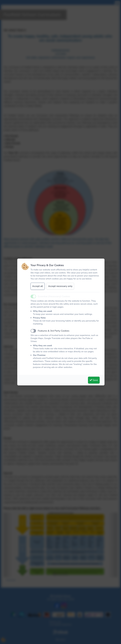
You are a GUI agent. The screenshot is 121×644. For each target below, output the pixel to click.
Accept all (38, 286)
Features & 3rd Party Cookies (54, 331)
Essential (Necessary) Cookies (54, 296)
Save (94, 380)
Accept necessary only (60, 286)
